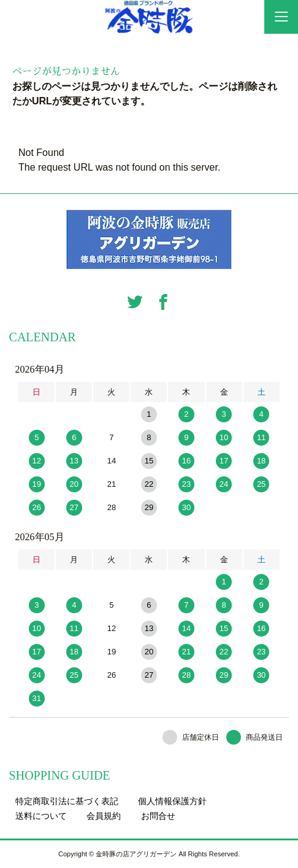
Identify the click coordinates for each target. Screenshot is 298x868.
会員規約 (104, 816)
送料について (41, 816)
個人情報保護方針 (172, 801)
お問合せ (158, 816)
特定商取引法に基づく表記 (67, 801)
